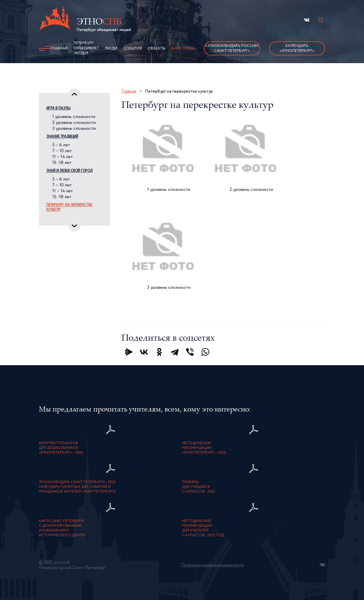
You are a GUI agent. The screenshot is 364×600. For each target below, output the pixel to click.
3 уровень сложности (74, 129)
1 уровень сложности (74, 117)
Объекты (157, 49)
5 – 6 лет (61, 145)
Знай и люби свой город (69, 171)
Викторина (183, 49)
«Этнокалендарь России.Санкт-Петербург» (232, 48)
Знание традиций (62, 137)
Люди (111, 49)
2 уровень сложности (74, 123)
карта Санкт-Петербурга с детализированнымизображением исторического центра (62, 528)
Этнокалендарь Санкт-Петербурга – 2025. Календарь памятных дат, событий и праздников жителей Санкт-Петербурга (78, 487)
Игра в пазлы (58, 108)
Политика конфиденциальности (213, 565)
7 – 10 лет (62, 151)
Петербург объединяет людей (86, 48)
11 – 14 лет (63, 157)
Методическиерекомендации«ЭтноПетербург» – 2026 (204, 448)
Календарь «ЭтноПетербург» (297, 48)
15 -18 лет (62, 163)
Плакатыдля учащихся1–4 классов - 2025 (199, 487)
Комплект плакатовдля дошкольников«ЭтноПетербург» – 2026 (61, 448)
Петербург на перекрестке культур (69, 208)
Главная (59, 49)
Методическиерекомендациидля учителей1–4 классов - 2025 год (203, 528)
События (133, 49)
